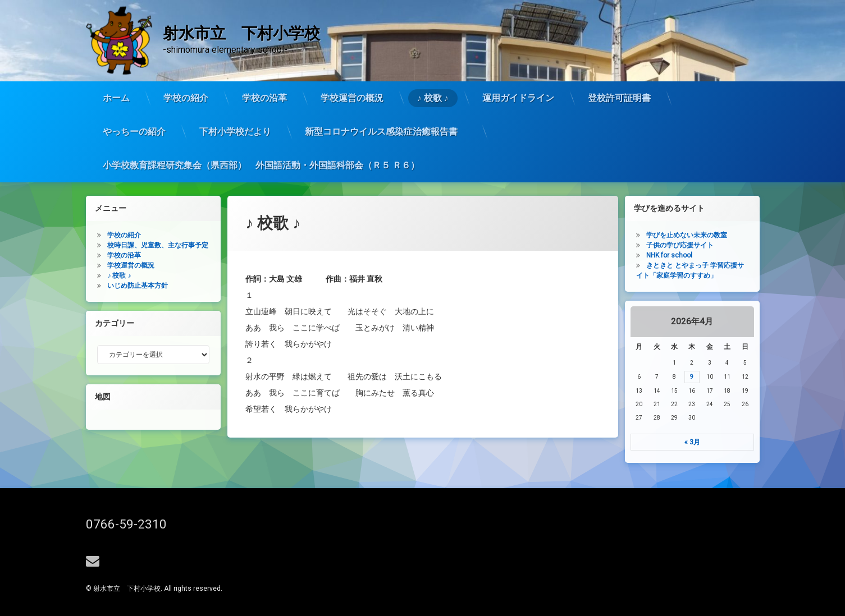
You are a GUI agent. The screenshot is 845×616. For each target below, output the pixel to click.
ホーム (116, 59)
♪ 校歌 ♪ (433, 59)
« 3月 (721, 442)
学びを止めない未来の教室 (716, 235)
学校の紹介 (186, 59)
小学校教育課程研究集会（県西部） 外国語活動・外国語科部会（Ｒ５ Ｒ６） (261, 126)
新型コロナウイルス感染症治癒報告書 (386, 92)
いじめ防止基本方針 (109, 286)
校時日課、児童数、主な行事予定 (129, 245)
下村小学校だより (235, 92)
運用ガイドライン (518, 59)
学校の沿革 (264, 59)
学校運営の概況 (352, 59)
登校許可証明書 (619, 59)
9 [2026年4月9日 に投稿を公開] (721, 377)
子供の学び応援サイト (709, 245)
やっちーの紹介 (134, 92)
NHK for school (698, 255)
